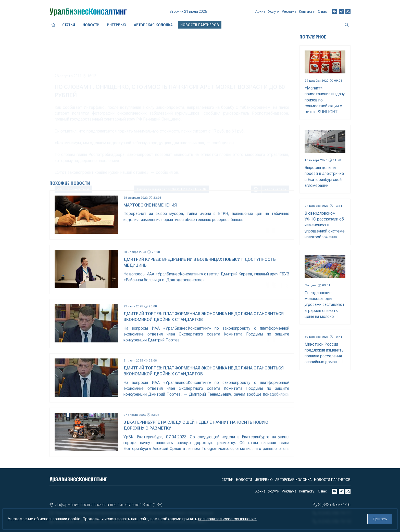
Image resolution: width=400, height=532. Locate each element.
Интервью (117, 25)
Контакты (307, 13)
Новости (91, 25)
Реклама (289, 13)
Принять (380, 519)
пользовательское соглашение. (228, 519)
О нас (322, 12)
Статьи (68, 25)
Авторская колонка (293, 480)
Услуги (274, 14)
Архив (260, 14)
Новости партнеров (332, 480)
